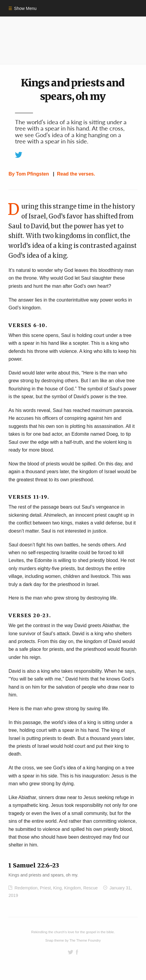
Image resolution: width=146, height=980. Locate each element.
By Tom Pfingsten (29, 174)
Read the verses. (76, 174)
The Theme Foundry (85, 940)
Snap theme (55, 940)
